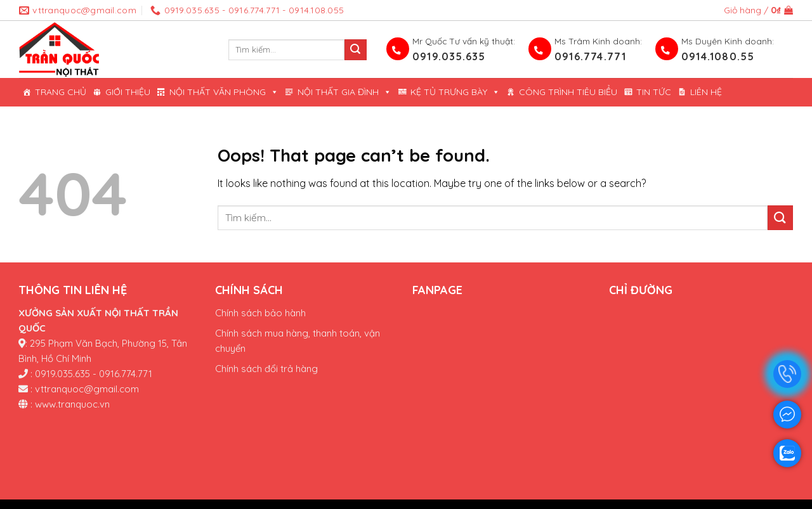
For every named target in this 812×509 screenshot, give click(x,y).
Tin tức (654, 92)
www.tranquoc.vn (72, 404)
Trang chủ (61, 92)
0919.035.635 (449, 56)
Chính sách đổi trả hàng (266, 369)
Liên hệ (706, 92)
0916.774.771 (590, 56)
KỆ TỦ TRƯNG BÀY (455, 92)
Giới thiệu (128, 92)
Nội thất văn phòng (224, 92)
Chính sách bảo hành (260, 313)
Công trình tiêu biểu (568, 92)
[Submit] (355, 50)
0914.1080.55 (718, 56)
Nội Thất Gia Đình (344, 92)
